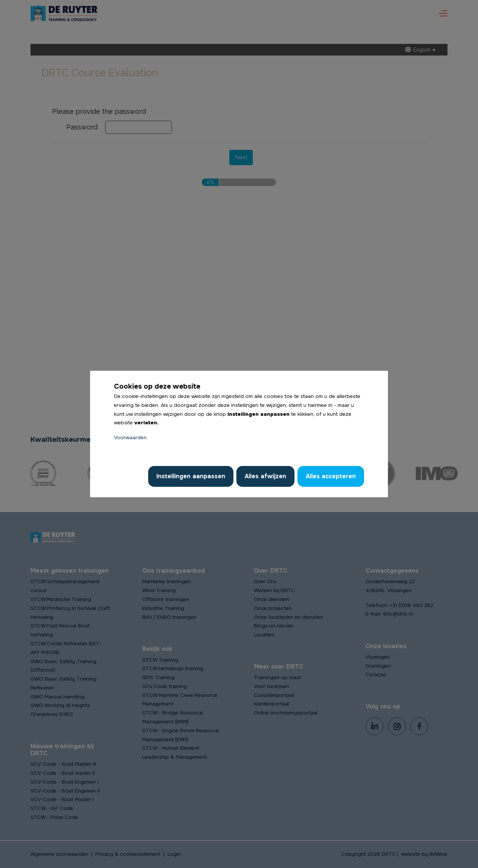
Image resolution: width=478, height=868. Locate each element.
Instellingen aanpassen (191, 476)
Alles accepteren (331, 476)
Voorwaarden (130, 438)
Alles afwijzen (265, 476)
